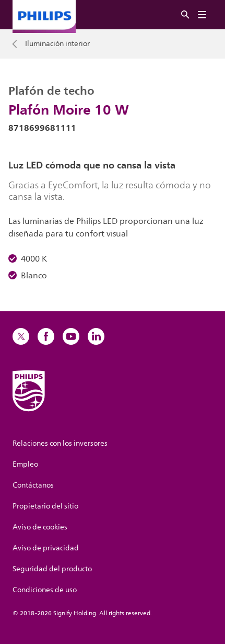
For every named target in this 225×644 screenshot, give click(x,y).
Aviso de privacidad (46, 548)
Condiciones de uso (45, 590)
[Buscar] (185, 15)
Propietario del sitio (45, 506)
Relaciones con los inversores (60, 443)
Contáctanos (33, 485)
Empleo (25, 464)
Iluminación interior (57, 44)
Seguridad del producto (52, 569)
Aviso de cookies (40, 527)
